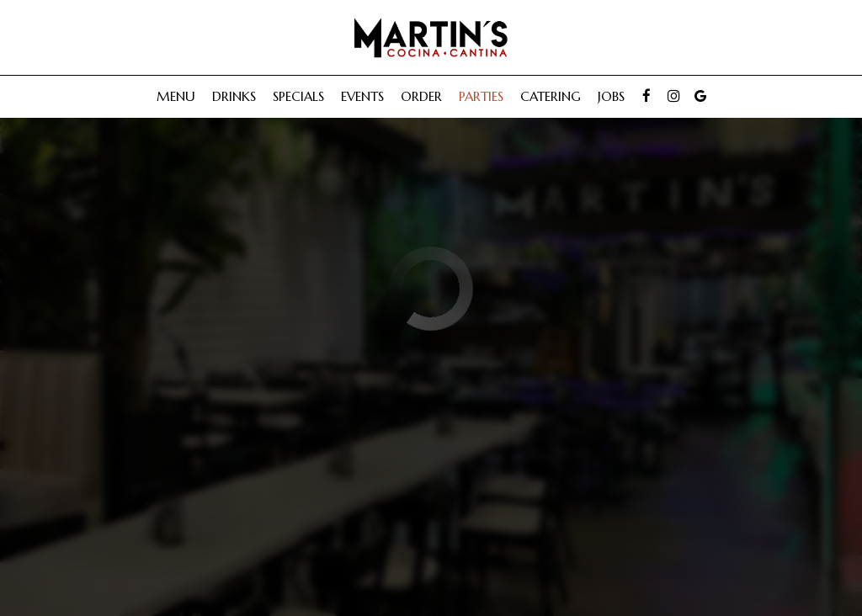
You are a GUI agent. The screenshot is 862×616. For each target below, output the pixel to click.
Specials (298, 96)
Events (362, 96)
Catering (551, 96)
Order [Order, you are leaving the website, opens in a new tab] (421, 96)
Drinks (234, 96)
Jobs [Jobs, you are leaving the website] (611, 96)
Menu (176, 96)
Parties (481, 96)
